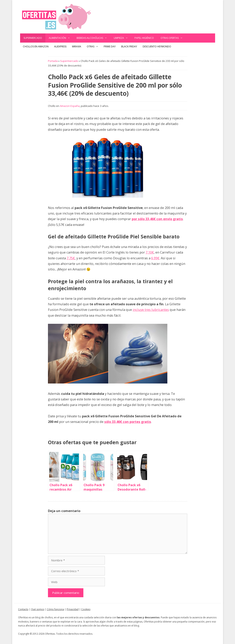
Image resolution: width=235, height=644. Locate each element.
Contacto (23, 609)
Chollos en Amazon (36, 46)
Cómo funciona (55, 609)
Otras (94, 47)
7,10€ (150, 252)
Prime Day (110, 46)
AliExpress (60, 46)
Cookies (86, 609)
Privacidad (73, 609)
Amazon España (70, 106)
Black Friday (129, 46)
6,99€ (155, 258)
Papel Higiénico (144, 38)
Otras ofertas (173, 38)
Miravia (77, 46)
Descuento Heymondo (157, 46)
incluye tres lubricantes (151, 310)
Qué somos (38, 609)
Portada (53, 61)
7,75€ (71, 258)
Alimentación (61, 38)
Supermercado (33, 38)
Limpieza (123, 38)
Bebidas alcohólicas (94, 38)
